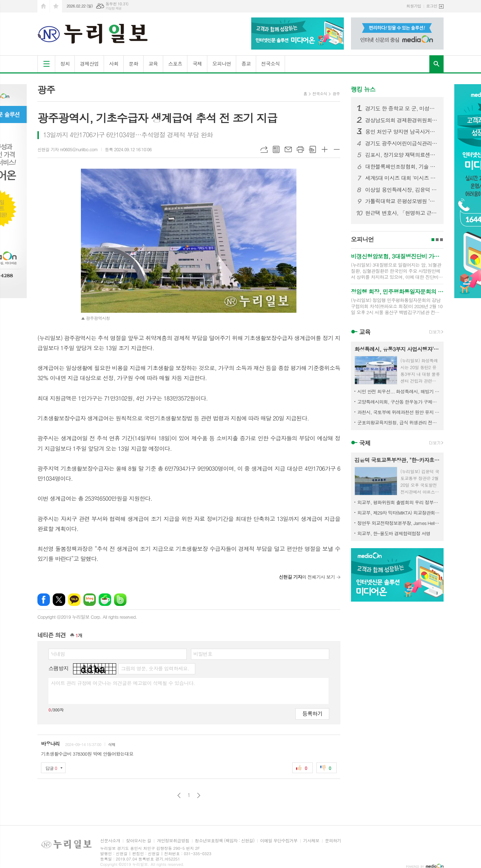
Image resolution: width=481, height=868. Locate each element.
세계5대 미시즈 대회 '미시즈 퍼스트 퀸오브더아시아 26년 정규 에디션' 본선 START (402, 178)
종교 (246, 63)
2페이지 (437, 240)
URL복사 (264, 149)
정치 (65, 63)
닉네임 (58, 654)
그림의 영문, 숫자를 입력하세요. (155, 668)
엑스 (59, 600)
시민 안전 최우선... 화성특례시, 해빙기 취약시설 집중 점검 (399, 391)
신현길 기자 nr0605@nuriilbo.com (68, 149)
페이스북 (44, 600)
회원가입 (414, 6)
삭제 (112, 744)
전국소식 (271, 63)
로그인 (432, 6)
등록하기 (312, 713)
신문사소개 (110, 841)
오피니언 (222, 63)
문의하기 (333, 841)
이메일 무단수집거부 (279, 841)
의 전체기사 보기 (307, 577)
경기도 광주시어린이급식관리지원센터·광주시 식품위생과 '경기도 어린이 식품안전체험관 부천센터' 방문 (402, 143)
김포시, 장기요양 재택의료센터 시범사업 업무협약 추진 (402, 155)
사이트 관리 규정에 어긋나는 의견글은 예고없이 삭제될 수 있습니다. (123, 683)
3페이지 (441, 240)
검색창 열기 (436, 64)
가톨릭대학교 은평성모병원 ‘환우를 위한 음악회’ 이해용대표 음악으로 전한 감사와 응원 (402, 201)
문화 (133, 63)
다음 (199, 795)
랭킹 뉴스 (363, 89)
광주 (336, 94)
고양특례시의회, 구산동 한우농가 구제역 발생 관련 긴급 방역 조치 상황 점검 (399, 402)
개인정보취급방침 (173, 841)
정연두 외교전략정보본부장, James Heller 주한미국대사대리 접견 (399, 523)
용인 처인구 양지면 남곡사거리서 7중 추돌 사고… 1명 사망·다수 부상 (402, 132)
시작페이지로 (43, 6)
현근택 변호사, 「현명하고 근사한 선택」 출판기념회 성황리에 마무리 (402, 213)
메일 (288, 149)
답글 (51, 768)
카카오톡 (74, 600)
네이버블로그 (90, 600)
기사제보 (311, 841)
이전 (179, 795)
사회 (114, 63)
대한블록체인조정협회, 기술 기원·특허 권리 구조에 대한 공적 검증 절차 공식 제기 (402, 167)
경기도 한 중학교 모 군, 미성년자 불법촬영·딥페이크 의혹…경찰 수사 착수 (402, 108)
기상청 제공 (113, 8)
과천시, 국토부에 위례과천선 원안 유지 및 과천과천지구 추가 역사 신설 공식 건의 (399, 412)
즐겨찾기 (56, 6)
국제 (197, 63)
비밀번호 (203, 654)
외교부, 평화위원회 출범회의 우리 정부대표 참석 (399, 502)
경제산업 (89, 63)
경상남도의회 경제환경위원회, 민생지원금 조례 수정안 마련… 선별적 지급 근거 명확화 (402, 120)
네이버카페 (105, 600)
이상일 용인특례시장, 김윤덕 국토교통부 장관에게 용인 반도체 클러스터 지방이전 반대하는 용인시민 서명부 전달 (402, 190)
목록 (276, 149)
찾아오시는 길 (138, 841)
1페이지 (433, 240)
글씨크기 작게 (337, 149)
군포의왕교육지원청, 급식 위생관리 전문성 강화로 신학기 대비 (399, 422)
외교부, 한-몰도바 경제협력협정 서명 (394, 533)
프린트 (300, 149)
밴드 (120, 600)
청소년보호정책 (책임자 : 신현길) (225, 841)
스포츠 (175, 63)
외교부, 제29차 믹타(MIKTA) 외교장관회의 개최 (399, 513)
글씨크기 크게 (325, 149)
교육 (153, 63)
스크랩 (312, 149)
